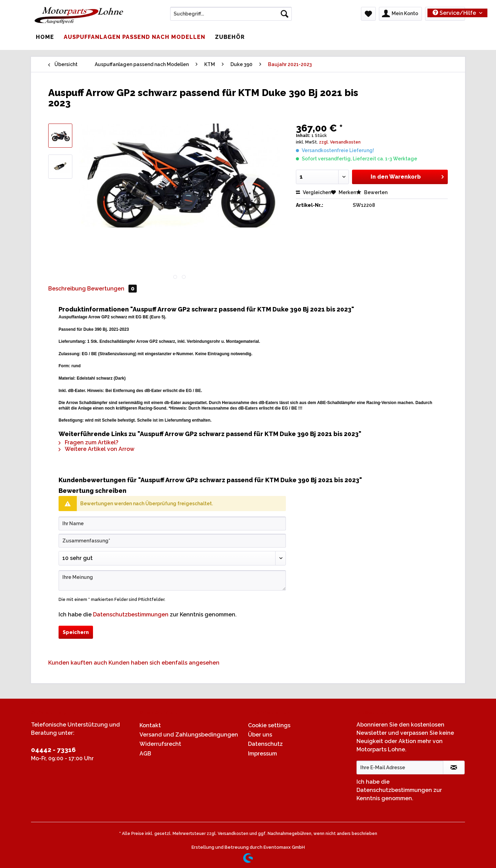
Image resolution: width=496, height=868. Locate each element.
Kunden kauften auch (78, 663)
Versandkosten (233, 834)
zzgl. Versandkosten (340, 142)
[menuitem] (231, 17)
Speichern (76, 632)
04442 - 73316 (53, 750)
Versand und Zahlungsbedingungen (189, 735)
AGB (145, 754)
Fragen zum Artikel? (89, 442)
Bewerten (372, 192)
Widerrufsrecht (160, 744)
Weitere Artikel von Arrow (96, 449)
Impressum (262, 754)
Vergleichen (313, 192)
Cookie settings (269, 725)
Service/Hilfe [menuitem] (455, 13)
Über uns (260, 735)
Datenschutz (265, 744)
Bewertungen (112, 289)
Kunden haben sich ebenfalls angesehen (164, 663)
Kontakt (150, 725)
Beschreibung (67, 289)
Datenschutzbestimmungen (131, 615)
